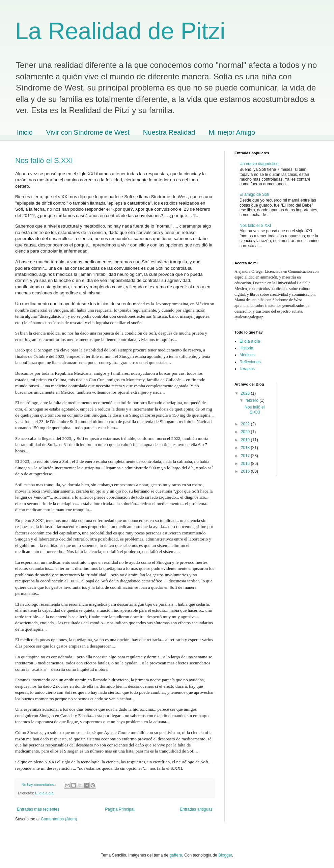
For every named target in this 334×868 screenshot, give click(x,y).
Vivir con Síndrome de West (88, 132)
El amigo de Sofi (254, 194)
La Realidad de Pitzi (120, 31)
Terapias (247, 369)
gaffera (176, 855)
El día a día (44, 793)
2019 (246, 440)
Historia (246, 348)
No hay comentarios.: (39, 785)
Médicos (247, 355)
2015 (246, 471)
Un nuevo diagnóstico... (261, 164)
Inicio (25, 132)
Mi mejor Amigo (232, 132)
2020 (246, 432)
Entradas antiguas (196, 809)
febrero (253, 400)
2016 (246, 464)
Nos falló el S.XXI (44, 161)
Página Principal (120, 809)
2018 (246, 448)
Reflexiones (250, 362)
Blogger (225, 855)
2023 (246, 393)
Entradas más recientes (38, 809)
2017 (246, 456)
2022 (246, 424)
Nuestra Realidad (169, 132)
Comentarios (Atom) (59, 819)
